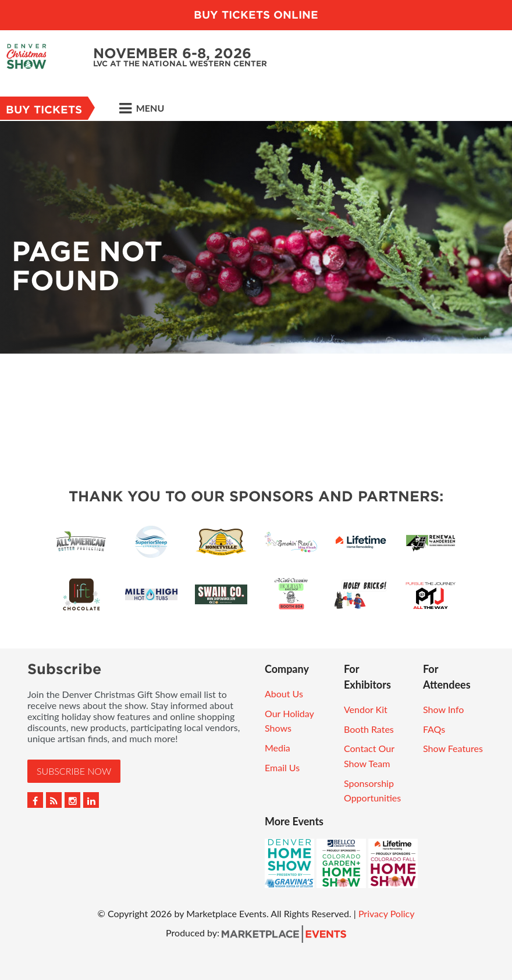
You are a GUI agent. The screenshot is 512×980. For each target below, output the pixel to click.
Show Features (453, 748)
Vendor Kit (366, 709)
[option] (256, 237)
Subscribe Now (74, 771)
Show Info (443, 709)
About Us (284, 694)
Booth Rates (369, 729)
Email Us (282, 767)
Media (278, 748)
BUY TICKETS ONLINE (256, 15)
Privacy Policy (387, 913)
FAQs (434, 729)
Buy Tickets (44, 110)
